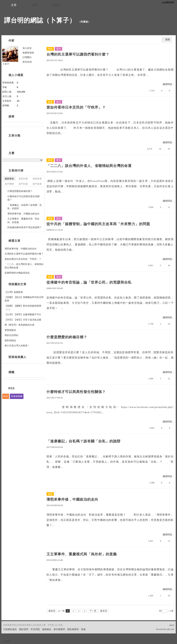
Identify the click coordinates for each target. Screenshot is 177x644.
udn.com (170, 629)
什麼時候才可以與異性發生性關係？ (76, 392)
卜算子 (6, 64)
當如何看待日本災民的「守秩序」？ (76, 107)
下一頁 (93, 611)
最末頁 (104, 611)
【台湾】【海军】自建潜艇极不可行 (23, 314)
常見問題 (35, 629)
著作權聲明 (59, 629)
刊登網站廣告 (10, 629)
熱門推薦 (37, 184)
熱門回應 (23, 184)
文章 (14, 5)
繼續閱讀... (168, 84)
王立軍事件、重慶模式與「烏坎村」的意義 (82, 554)
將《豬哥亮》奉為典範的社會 (19, 325)
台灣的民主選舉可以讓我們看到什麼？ (78, 54)
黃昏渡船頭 (10, 330)
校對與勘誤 (10, 340)
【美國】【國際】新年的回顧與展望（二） (23, 308)
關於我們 (24, 629)
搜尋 (40, 124)
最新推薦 (37, 179)
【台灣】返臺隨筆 (14, 292)
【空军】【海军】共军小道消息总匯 (23, 320)
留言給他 (27, 62)
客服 (83, 629)
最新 (168, 39)
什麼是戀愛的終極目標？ (67, 337)
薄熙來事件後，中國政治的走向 (72, 499)
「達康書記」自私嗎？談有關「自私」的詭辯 (83, 441)
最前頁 (52, 611)
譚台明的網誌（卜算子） (40, 20)
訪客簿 (56, 5)
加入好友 (27, 48)
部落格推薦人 (17, 357)
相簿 (35, 5)
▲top (171, 625)
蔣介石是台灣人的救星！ (17, 346)
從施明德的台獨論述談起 (17, 273)
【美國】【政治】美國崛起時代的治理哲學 (24, 299)
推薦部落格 (28, 53)
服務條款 (47, 629)
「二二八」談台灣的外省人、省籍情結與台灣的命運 (89, 166)
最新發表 (9, 179)
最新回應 (23, 179)
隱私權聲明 (73, 629)
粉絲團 (7, 641)
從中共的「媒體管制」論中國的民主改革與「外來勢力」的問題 (98, 224)
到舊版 (84, 22)
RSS (6, 396)
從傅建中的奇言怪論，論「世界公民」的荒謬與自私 (89, 282)
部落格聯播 (17, 396)
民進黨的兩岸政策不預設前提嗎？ (25, 227)
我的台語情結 (11, 335)
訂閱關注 (27, 57)
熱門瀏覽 (9, 184)
